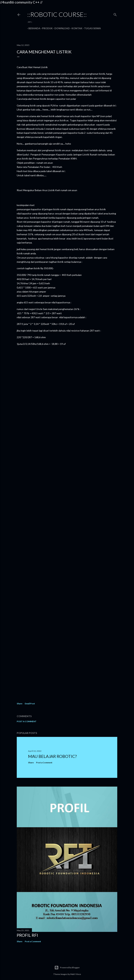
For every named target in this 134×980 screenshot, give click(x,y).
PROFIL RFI (27, 935)
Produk (46, 28)
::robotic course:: (57, 14)
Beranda (33, 28)
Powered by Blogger (67, 968)
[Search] (115, 14)
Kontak (76, 28)
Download (61, 28)
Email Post (30, 704)
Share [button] (20, 704)
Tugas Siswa (91, 28)
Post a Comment (27, 721)
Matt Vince (76, 974)
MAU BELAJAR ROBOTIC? (52, 756)
